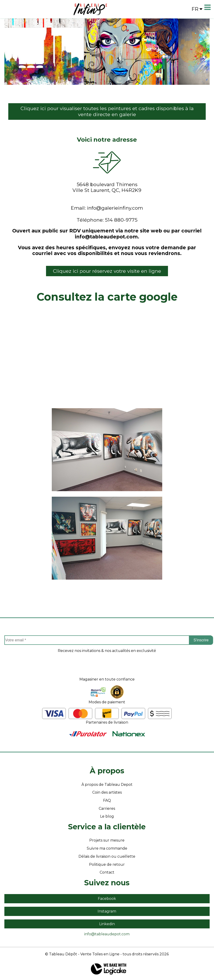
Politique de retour (107, 864)
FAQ (107, 800)
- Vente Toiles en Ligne (99, 954)
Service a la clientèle (107, 827)
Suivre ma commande (107, 848)
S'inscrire (201, 640)
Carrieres (107, 808)
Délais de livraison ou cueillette (107, 856)
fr (197, 9)
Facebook (107, 899)
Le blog (107, 816)
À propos (107, 771)
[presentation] (107, 668)
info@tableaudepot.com (107, 934)
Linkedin (107, 924)
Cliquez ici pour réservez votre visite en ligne (107, 271)
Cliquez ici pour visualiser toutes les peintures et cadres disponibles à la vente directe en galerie (107, 111)
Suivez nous (107, 883)
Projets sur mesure (107, 840)
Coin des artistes (107, 792)
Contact (107, 872)
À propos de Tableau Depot (107, 785)
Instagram (107, 911)
